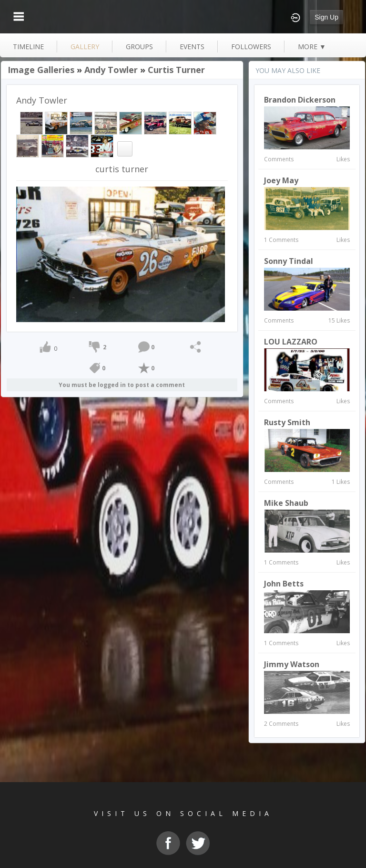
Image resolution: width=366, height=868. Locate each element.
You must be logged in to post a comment (122, 385)
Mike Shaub (286, 503)
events (192, 47)
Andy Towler (111, 70)
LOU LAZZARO (291, 342)
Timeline (28, 47)
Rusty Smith (287, 422)
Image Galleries (41, 70)
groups (139, 47)
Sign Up (326, 17)
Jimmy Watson (292, 664)
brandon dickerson (300, 100)
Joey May (281, 180)
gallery (85, 47)
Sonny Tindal (289, 261)
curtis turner (176, 70)
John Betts (284, 584)
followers (251, 47)
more (312, 47)
